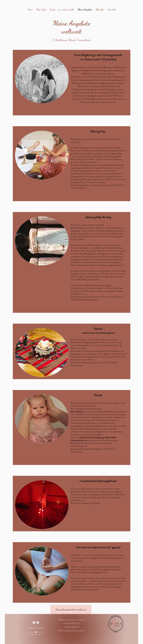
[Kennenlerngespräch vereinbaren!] (71, 610)
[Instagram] (34, 623)
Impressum (31, 628)
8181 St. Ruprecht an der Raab (71, 631)
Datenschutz (41, 628)
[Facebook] (38, 623)
